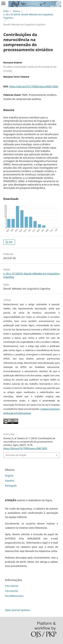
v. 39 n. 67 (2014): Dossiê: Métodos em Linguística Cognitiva (28, 16)
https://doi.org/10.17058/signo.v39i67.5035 (34, 86)
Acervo (16, 11)
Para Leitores (12, 586)
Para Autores (12, 591)
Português (11, 486)
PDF (10, 242)
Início (6, 11)
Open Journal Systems (17, 610)
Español (9, 481)
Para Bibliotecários (14, 596)
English (9, 476)
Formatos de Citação (16, 455)
